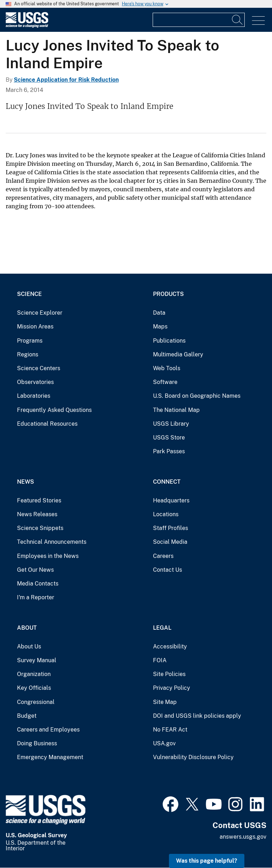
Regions (28, 354)
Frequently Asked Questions (54, 410)
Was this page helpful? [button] (207, 861)
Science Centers (39, 368)
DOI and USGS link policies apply (197, 716)
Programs (30, 341)
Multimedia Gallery (178, 354)
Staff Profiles (171, 528)
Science (29, 294)
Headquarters (171, 500)
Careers (163, 556)
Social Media (170, 542)
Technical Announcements (52, 542)
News (25, 482)
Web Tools (167, 368)
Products (168, 294)
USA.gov (164, 743)
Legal (162, 628)
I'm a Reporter (36, 597)
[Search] (238, 20)
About (27, 628)
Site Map (165, 702)
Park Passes (169, 451)
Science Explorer (40, 313)
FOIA (160, 660)
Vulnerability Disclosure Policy (193, 757)
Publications (169, 341)
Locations (166, 514)
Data (159, 313)
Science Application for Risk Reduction (66, 80)
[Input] (199, 20)
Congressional (36, 702)
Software (165, 382)
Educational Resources (47, 424)
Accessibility (170, 646)
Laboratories (34, 396)
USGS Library (171, 424)
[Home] (27, 26)
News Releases (37, 514)
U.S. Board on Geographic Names (197, 396)
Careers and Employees (48, 730)
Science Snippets (40, 528)
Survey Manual (37, 660)
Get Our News (35, 570)
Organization (34, 674)
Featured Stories (39, 500)
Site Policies (169, 674)
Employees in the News (48, 556)
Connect (167, 482)
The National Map (176, 410)
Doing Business (37, 743)
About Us (29, 646)
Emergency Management (50, 757)
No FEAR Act (170, 730)
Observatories (35, 382)
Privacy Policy (172, 688)
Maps (160, 327)
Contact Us (168, 570)
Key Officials (34, 688)
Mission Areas (35, 327)
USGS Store (169, 438)
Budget (27, 716)
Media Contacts (38, 584)
